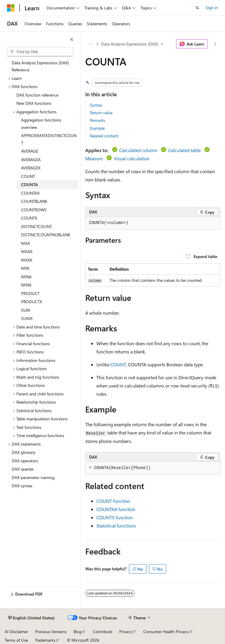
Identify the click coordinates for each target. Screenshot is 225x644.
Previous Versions (51, 632)
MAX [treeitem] (25, 243)
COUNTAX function (116, 509)
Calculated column (138, 150)
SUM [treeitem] (26, 310)
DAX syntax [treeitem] (22, 486)
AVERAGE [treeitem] (30, 151)
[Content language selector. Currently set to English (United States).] (31, 618)
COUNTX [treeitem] (29, 218)
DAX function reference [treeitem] (37, 95)
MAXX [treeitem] (27, 260)
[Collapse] (72, 39)
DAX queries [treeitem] (23, 469)
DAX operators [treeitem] (25, 461)
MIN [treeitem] (25, 268)
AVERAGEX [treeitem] (31, 168)
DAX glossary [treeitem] (24, 452)
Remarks (98, 120)
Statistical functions (116, 526)
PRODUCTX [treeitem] (31, 302)
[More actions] (215, 44)
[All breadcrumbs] (90, 44)
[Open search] (197, 8)
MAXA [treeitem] (27, 251)
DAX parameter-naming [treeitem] (33, 477)
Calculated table (184, 150)
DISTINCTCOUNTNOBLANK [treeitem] (46, 235)
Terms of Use (16, 640)
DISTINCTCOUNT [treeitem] (36, 226)
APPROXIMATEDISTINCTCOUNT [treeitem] (49, 139)
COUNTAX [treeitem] (30, 193)
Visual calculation (132, 158)
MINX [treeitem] (26, 285)
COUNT (118, 364)
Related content (104, 136)
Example (97, 128)
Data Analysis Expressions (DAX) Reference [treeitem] (40, 66)
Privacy (126, 632)
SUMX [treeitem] (27, 318)
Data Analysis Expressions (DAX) (130, 44)
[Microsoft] (11, 8)
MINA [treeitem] (26, 277)
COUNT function (113, 501)
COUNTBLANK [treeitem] (34, 201)
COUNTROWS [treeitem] (34, 210)
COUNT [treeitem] (28, 176)
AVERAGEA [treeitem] (31, 160)
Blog (77, 632)
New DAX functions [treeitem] (34, 103)
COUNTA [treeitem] (29, 184)
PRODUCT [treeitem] (30, 293)
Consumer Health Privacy (166, 632)
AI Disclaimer (16, 632)
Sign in (212, 7)
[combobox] (40, 52)
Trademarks (45, 640)
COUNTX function (115, 517)
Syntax (96, 105)
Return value (101, 113)
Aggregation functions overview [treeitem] (41, 124)
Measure (94, 158)
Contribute (103, 632)
